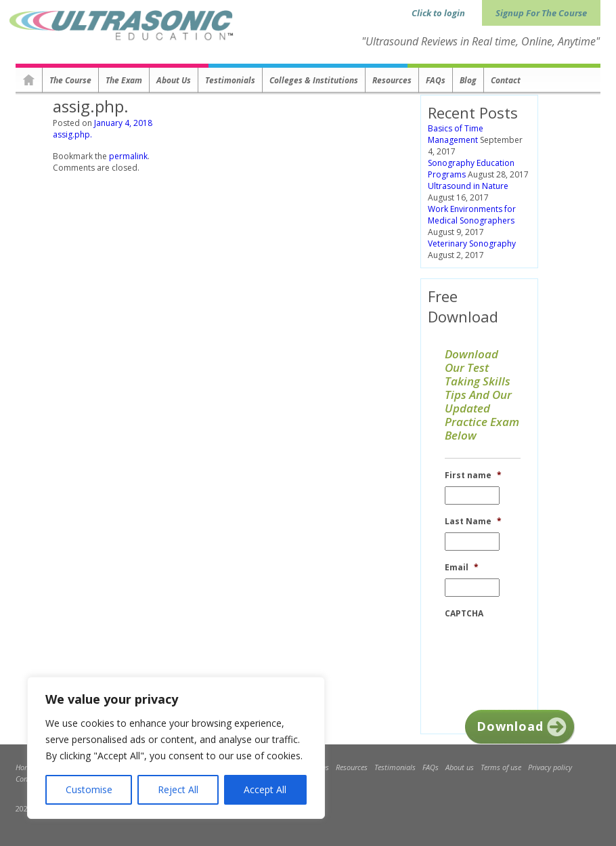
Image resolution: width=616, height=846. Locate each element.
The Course (70, 80)
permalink (128, 156)
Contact (506, 80)
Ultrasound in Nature (468, 186)
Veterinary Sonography (472, 244)
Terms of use (501, 767)
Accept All (265, 789)
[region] (176, 748)
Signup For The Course (541, 13)
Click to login (438, 13)
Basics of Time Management (456, 134)
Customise (89, 789)
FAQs (436, 80)
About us (174, 80)
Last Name (473, 522)
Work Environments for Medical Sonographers (472, 215)
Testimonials (230, 80)
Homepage (29, 80)
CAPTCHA (464, 614)
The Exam (124, 80)
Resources (392, 80)
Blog (468, 80)
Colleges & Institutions (314, 80)
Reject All (178, 789)
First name (473, 475)
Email (462, 568)
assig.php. (72, 134)
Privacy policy (550, 767)
